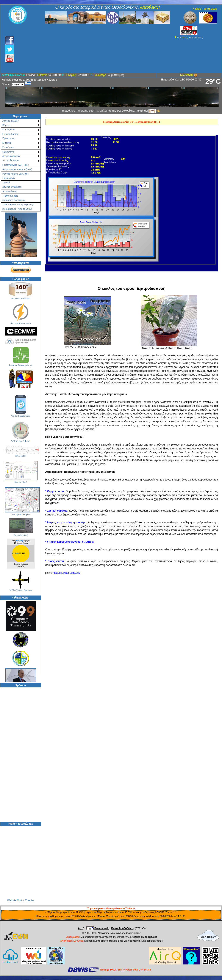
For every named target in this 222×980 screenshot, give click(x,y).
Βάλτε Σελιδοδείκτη (123, 928)
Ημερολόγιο (8, 152)
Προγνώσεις (9, 138)
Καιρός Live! (9, 129)
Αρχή (81, 928)
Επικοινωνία (9, 178)
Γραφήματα (8, 147)
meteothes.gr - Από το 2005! (17, 209)
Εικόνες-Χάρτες (10, 134)
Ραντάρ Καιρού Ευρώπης (15, 174)
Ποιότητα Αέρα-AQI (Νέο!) (16, 165)
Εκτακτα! (7, 143)
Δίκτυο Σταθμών (11, 160)
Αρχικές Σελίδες (10, 121)
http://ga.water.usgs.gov (66, 573)
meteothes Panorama (13, 200)
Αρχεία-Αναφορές (11, 156)
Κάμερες (7, 125)
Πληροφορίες (149, 937)
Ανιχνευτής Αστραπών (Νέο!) (17, 169)
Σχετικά (6, 183)
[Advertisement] (88, 49)
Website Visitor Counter (21, 900)
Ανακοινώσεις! (10, 191)
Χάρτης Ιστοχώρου (12, 187)
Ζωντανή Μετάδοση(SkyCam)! (18, 205)
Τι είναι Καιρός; (10, 196)
